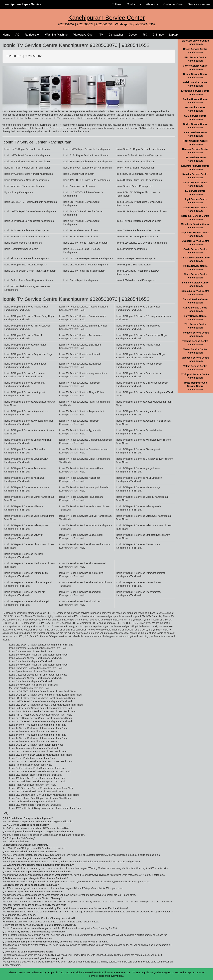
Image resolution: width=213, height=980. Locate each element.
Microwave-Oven (84, 35)
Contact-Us (134, 4)
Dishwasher (116, 35)
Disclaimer (25, 972)
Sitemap (13, 972)
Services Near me (199, 4)
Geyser (133, 35)
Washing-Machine (56, 35)
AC (17, 35)
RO (145, 35)
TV (101, 35)
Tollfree (117, 4)
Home (6, 35)
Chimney (158, 35)
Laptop (173, 35)
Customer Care (173, 4)
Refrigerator (32, 35)
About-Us (152, 4)
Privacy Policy (39, 972)
